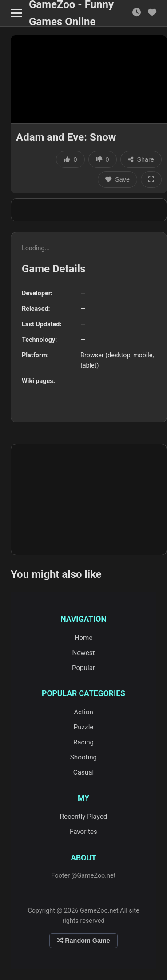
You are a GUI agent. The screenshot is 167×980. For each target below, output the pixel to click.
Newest (83, 653)
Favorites (83, 832)
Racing (83, 742)
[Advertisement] (89, 210)
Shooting (83, 757)
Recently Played (84, 817)
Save (117, 179)
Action (83, 712)
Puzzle (84, 727)
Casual (83, 772)
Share (141, 159)
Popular (83, 668)
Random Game (83, 941)
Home (84, 638)
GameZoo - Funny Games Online (71, 13)
